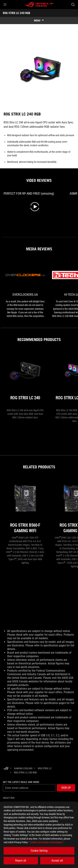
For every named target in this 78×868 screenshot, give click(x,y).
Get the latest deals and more (21, 782)
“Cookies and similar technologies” (46, 842)
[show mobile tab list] (39, 21)
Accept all (57, 861)
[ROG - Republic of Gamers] (39, 4)
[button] (5, 4)
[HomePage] (6, 769)
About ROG (9, 798)
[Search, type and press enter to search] (73, 4)
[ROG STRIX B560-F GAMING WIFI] (25, 506)
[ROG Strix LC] (45, 768)
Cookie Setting (39, 851)
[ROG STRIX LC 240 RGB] (25, 772)
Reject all (21, 861)
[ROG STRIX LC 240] (25, 379)
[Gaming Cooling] (23, 768)
